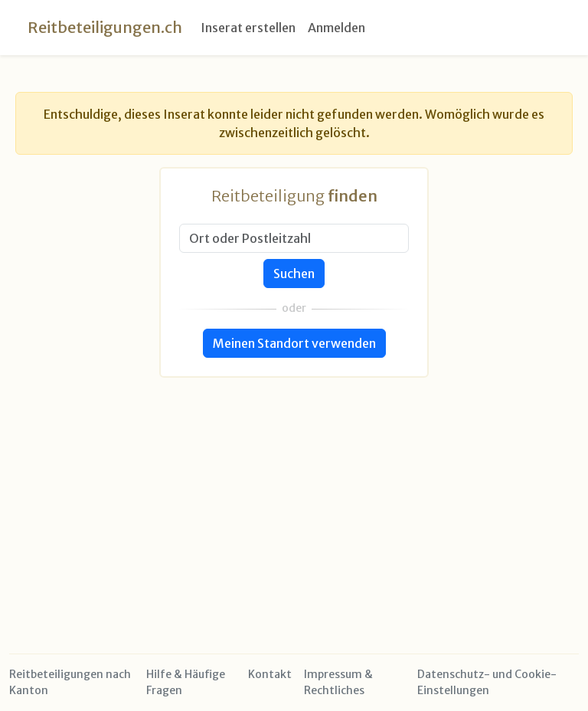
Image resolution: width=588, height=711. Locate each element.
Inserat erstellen (248, 28)
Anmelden (336, 28)
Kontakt (270, 674)
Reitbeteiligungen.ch (105, 27)
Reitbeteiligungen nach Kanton (70, 682)
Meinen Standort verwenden (294, 343)
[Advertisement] (294, 485)
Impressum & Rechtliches (338, 682)
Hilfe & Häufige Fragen (186, 682)
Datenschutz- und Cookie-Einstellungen (487, 682)
